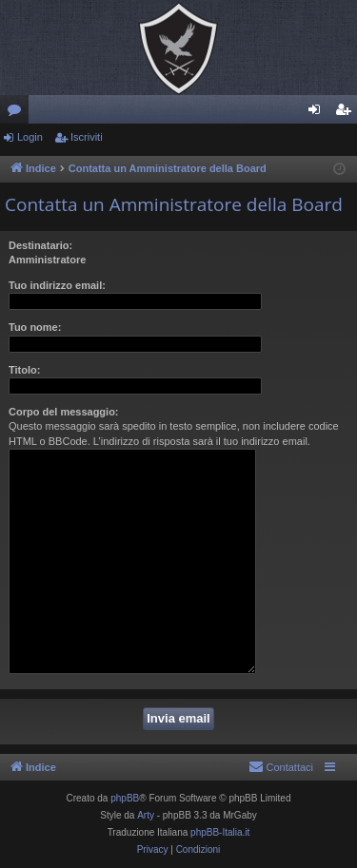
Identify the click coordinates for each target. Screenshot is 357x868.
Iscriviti (87, 137)
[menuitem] (281, 767)
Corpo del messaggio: (64, 412)
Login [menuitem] (318, 113)
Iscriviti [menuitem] (347, 113)
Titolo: (24, 370)
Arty (146, 815)
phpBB (125, 798)
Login (30, 137)
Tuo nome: (35, 327)
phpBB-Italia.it (220, 832)
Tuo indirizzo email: (57, 285)
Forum (18, 113)
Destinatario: (40, 245)
